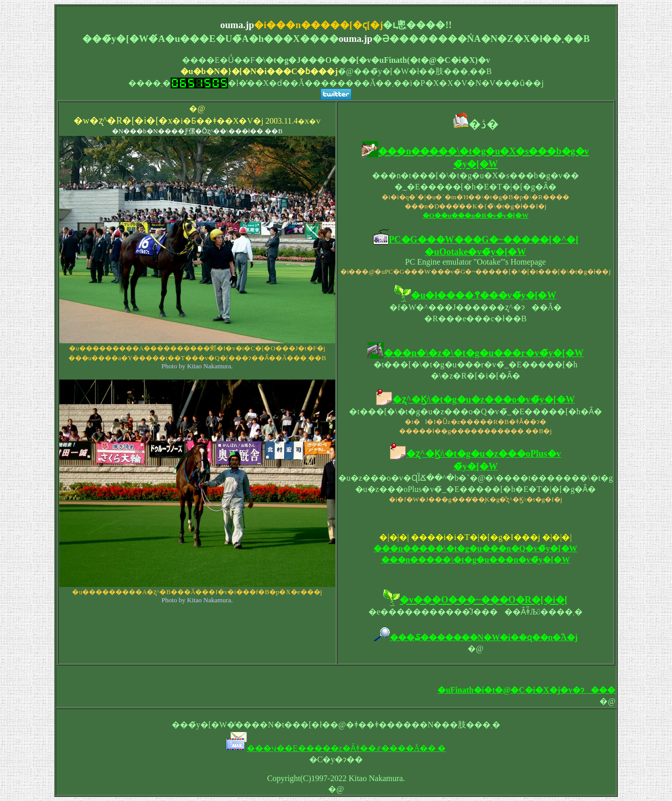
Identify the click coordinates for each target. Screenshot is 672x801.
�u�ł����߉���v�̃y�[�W (483, 295)
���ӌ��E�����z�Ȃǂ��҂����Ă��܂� (346, 748)
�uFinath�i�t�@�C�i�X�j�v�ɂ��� (526, 690)
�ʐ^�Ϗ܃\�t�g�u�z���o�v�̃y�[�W (483, 399)
